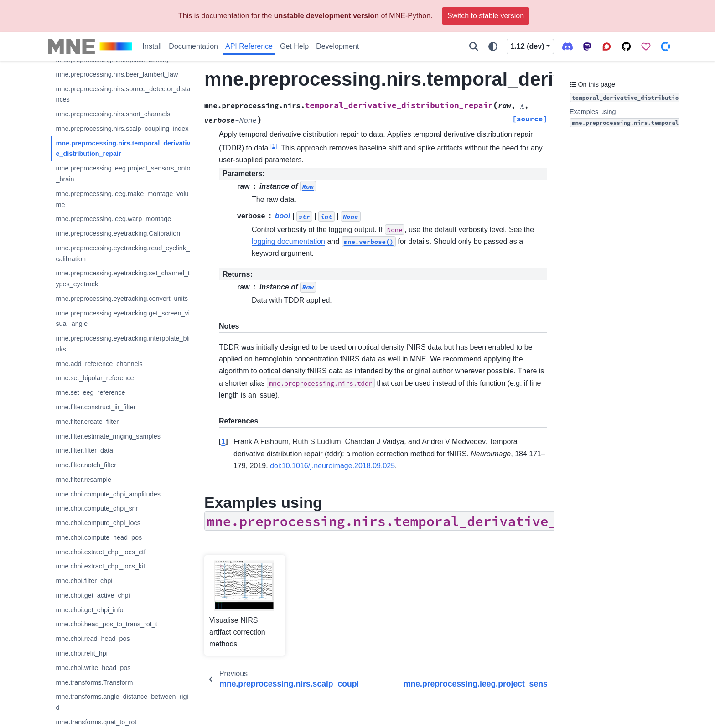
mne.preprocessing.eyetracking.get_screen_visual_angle (123, 319)
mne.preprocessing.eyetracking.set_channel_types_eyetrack (123, 279)
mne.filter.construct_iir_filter (96, 407)
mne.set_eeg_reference (90, 392)
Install (152, 46)
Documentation (193, 46)
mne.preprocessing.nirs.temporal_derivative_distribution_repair (123, 149)
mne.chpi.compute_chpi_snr (97, 508)
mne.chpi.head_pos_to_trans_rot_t (106, 624)
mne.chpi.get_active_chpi (93, 595)
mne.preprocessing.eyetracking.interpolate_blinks (123, 344)
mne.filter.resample (83, 480)
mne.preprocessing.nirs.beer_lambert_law (117, 74)
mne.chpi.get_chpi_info (89, 610)
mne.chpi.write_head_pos (93, 668)
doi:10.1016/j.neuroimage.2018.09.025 (332, 466)
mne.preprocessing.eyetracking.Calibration (118, 233)
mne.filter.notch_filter (86, 465)
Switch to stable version (486, 16)
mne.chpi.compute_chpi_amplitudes (108, 494)
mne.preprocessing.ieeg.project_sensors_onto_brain (123, 174)
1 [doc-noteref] (274, 145)
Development (337, 46)
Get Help (294, 46)
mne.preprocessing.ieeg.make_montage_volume (122, 199)
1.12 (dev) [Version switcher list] (528, 46)
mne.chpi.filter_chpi (84, 581)
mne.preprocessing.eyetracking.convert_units (122, 299)
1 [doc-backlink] (223, 441)
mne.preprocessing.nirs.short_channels (113, 114)
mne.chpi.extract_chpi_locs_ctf (101, 552)
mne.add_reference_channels (99, 364)
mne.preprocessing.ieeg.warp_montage (113, 219)
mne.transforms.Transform (94, 682)
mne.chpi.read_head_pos (93, 639)
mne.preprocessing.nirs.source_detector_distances (123, 94)
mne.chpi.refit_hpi (82, 653)
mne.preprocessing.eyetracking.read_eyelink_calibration (123, 253)
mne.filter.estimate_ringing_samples (108, 436)
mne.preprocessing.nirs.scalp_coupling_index (122, 129)
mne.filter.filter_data (84, 450)
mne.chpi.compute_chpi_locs (98, 523)
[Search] (474, 46)
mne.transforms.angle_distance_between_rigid (122, 702)
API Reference (249, 46)
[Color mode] (493, 46)
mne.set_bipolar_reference (95, 378)
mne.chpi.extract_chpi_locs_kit (100, 566)
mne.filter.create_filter (87, 422)
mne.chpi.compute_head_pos (99, 537)
